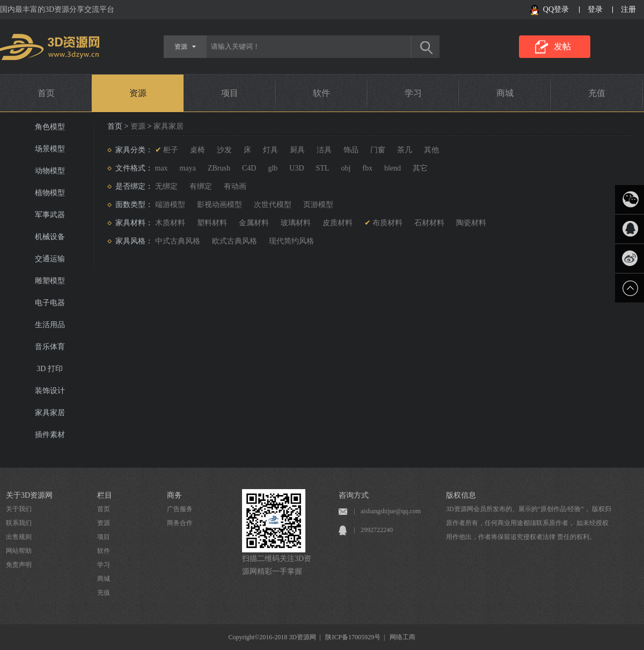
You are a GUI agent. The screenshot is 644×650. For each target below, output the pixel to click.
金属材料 (254, 223)
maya (188, 168)
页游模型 (318, 205)
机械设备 (50, 237)
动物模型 (50, 171)
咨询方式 (354, 495)
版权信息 (461, 495)
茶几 (405, 150)
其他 (431, 150)
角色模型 (50, 127)
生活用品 (50, 325)
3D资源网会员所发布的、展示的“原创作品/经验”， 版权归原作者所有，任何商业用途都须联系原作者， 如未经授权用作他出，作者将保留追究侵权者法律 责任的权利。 (529, 523)
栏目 (105, 495)
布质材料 (387, 223)
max (162, 168)
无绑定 (166, 186)
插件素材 (50, 435)
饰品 (351, 150)
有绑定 (201, 186)
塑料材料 (212, 223)
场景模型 (50, 149)
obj (346, 168)
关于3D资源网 (29, 495)
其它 (420, 168)
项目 (230, 93)
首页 (46, 93)
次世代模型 (273, 205)
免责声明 (19, 565)
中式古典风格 (178, 241)
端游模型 (170, 205)
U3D (297, 168)
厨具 (297, 150)
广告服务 (180, 509)
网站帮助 (19, 551)
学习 (413, 93)
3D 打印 (50, 369)
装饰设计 (50, 391)
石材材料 (429, 223)
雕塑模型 (50, 281)
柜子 (171, 150)
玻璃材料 (296, 223)
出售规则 (19, 537)
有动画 (235, 186)
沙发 (224, 150)
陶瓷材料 (471, 223)
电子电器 (50, 303)
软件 (321, 93)
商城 (505, 93)
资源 (138, 93)
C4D (249, 168)
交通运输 (50, 259)
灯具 (270, 150)
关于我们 (19, 509)
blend (393, 168)
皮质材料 (338, 223)
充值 (597, 93)
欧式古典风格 (235, 241)
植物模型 (50, 193)
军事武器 (50, 215)
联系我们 (19, 523)
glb (273, 168)
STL (323, 168)
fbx (367, 168)
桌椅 (197, 150)
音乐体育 (50, 347)
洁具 (324, 150)
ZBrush (219, 168)
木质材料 (170, 223)
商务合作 (180, 523)
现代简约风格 (291, 241)
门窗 (378, 150)
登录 (595, 9)
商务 (174, 495)
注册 (628, 9)
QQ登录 (556, 9)
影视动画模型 (219, 205)
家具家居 (50, 413)
